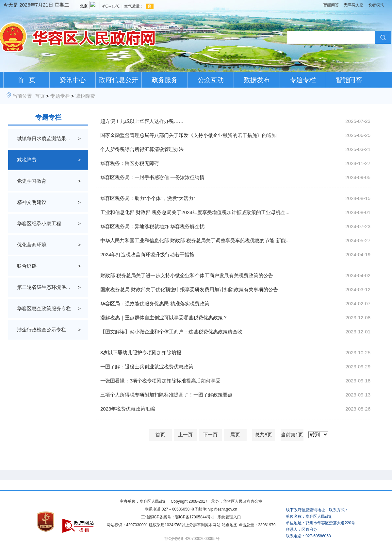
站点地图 (230, 525)
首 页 (27, 80)
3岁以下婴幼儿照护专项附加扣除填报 (141, 353)
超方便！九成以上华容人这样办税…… (142, 121)
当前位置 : (24, 96)
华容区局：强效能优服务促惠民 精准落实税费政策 (155, 303)
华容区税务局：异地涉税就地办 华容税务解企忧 (152, 226)
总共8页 (263, 435)
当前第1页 (292, 435)
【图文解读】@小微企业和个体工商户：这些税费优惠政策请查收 (171, 332)
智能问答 (331, 5)
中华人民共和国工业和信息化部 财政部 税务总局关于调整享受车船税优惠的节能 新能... (195, 240)
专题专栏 (303, 80)
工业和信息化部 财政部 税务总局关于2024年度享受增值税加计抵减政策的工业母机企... (195, 212)
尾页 (235, 435)
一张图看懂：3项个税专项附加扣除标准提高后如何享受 (160, 381)
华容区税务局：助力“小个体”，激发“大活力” (148, 198)
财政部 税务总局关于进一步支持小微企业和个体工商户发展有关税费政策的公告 (187, 275)
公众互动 (211, 80)
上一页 (185, 435)
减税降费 (85, 96)
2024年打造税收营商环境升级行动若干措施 (147, 254)
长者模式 (376, 5)
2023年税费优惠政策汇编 (128, 409)
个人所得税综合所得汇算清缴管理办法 (142, 149)
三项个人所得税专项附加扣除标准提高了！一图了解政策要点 (166, 395)
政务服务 (165, 80)
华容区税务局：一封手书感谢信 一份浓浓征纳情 (152, 177)
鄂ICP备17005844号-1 (195, 517)
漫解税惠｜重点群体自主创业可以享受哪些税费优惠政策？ (164, 318)
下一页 (210, 435)
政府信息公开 (119, 80)
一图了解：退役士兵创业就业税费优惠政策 (147, 367)
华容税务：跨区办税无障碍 (130, 163)
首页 (40, 96)
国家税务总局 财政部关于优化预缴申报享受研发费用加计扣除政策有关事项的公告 (189, 289)
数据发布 (257, 80)
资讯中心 (73, 80)
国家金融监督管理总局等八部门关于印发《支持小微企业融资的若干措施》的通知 (188, 135)
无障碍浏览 (353, 5)
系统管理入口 (229, 517)
